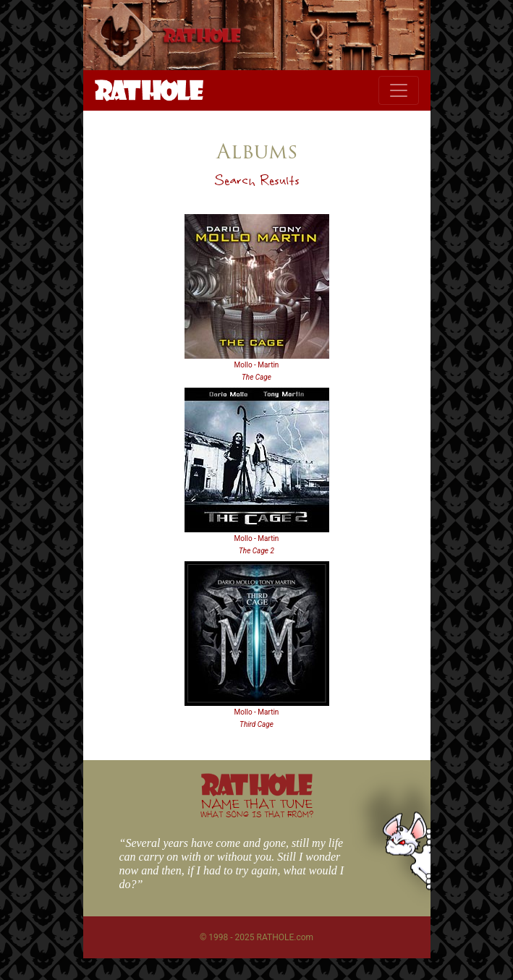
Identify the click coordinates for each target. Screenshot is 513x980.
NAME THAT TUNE (257, 808)
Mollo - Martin (257, 365)
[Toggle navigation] (399, 90)
